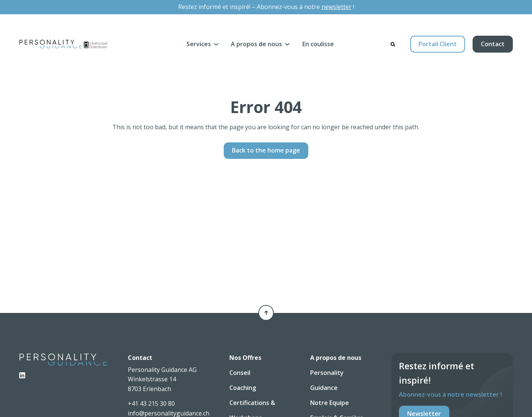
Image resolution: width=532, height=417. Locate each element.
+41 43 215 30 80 (151, 403)
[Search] (393, 44)
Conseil (240, 373)
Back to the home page (266, 150)
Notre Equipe (330, 403)
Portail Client (438, 44)
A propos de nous (256, 44)
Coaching (243, 388)
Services (199, 44)
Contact (493, 44)
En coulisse (318, 44)
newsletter (336, 7)
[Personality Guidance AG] (63, 44)
